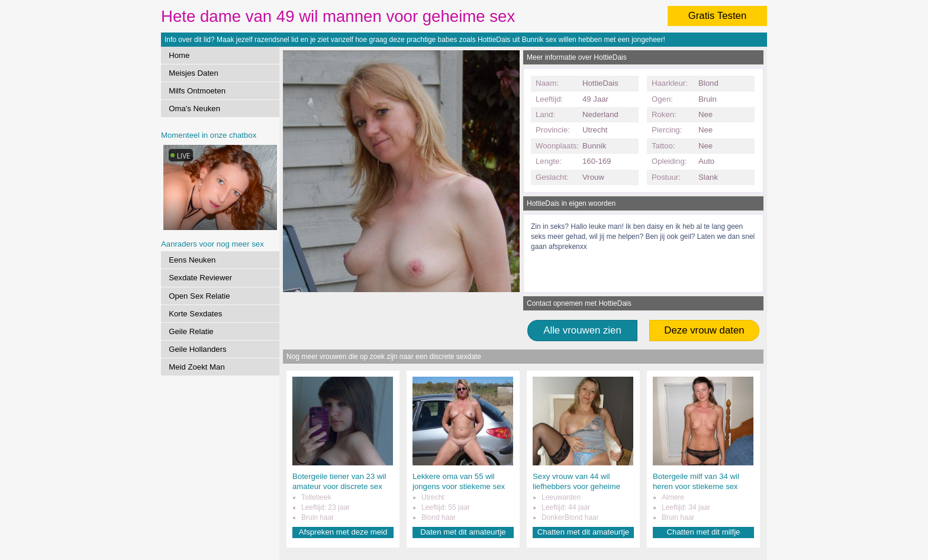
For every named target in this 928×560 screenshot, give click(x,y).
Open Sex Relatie (199, 296)
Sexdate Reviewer (200, 278)
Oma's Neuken (194, 109)
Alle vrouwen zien (582, 330)
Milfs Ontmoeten (197, 91)
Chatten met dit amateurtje (583, 532)
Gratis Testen (718, 16)
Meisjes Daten (194, 73)
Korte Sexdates (195, 314)
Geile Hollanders (198, 349)
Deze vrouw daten (704, 330)
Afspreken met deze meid (343, 532)
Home (179, 55)
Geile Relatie (191, 331)
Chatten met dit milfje (704, 532)
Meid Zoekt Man (197, 367)
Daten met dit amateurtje (463, 532)
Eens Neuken (192, 260)
